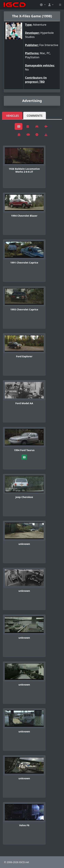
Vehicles (12, 116)
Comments (35, 116)
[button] (43, 5)
